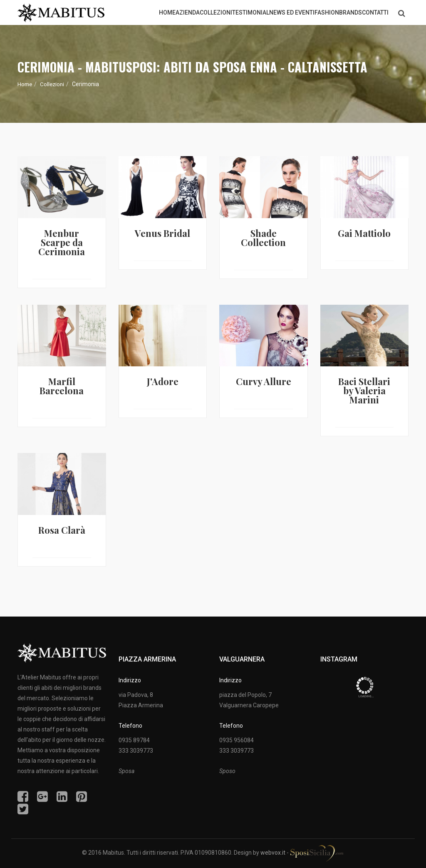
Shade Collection (263, 238)
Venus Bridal (162, 233)
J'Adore (163, 381)
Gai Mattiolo (364, 233)
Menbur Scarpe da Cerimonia (62, 242)
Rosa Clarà (62, 530)
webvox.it (273, 853)
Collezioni (54, 84)
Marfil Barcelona (62, 386)
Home (25, 84)
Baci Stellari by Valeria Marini (364, 390)
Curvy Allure (264, 381)
